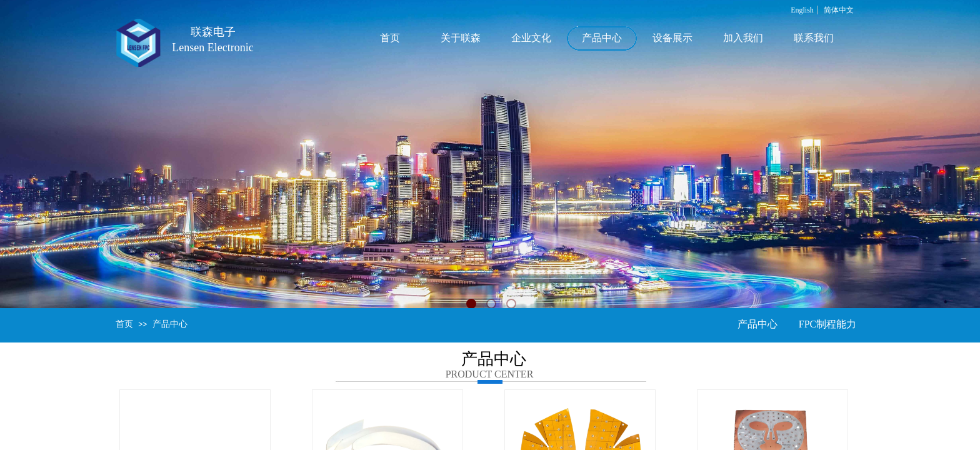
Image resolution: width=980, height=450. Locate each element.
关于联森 (461, 38)
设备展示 (672, 38)
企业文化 (531, 38)
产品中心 (602, 38)
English (802, 10)
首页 (390, 38)
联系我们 (814, 38)
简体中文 (839, 10)
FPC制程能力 (827, 324)
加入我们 (743, 38)
